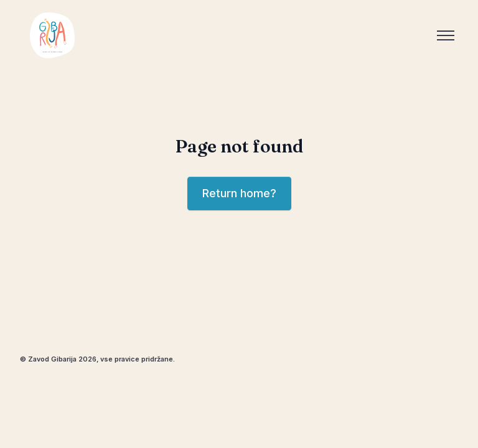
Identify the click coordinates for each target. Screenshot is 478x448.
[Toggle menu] (446, 35)
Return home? (239, 193)
